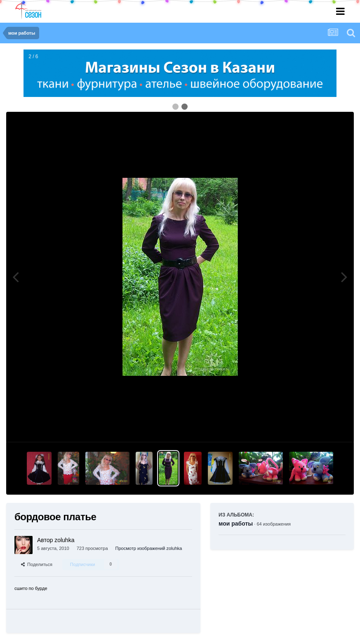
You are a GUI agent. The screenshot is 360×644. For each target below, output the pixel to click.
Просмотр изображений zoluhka (149, 548)
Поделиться (37, 564)
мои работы (236, 524)
